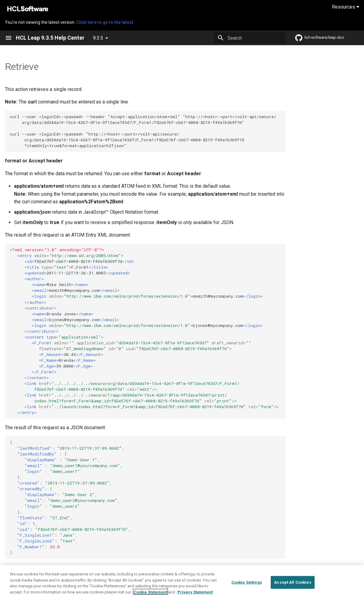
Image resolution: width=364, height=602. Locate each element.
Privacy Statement (195, 598)
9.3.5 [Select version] (98, 38)
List (36, 568)
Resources (346, 7)
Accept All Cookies (293, 588)
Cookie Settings (247, 588)
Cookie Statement (150, 598)
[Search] (250, 38)
